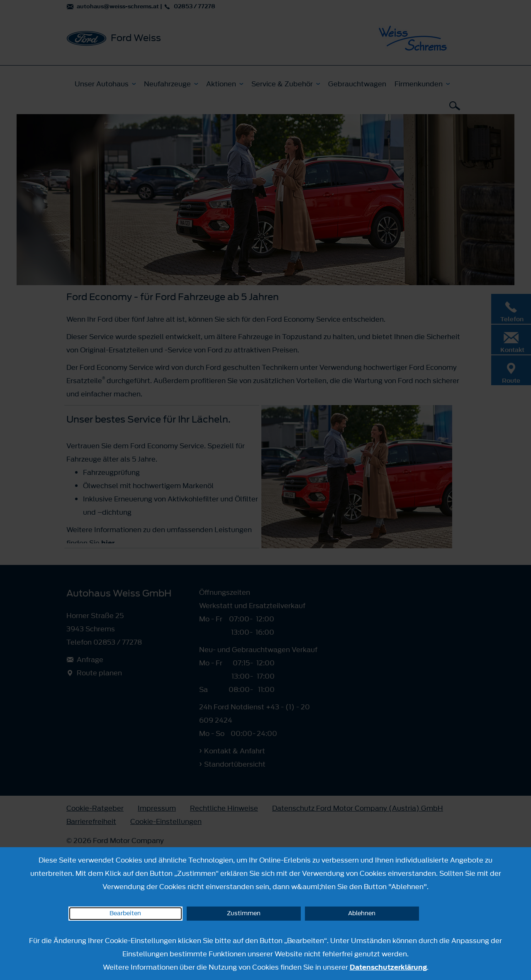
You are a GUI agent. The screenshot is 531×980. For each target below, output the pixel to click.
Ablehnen (362, 913)
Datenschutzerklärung (388, 967)
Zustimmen (244, 913)
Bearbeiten (125, 913)
